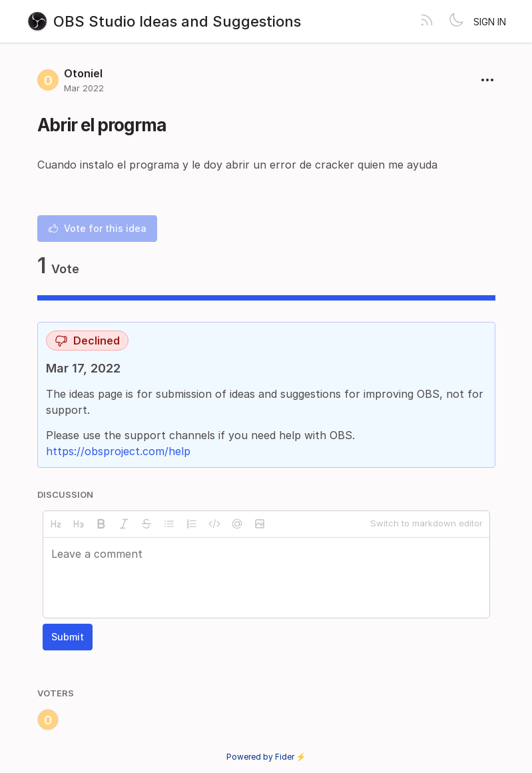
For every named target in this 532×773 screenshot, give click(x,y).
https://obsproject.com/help (118, 451)
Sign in (490, 22)
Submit (68, 637)
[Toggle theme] (456, 21)
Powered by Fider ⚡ (266, 757)
